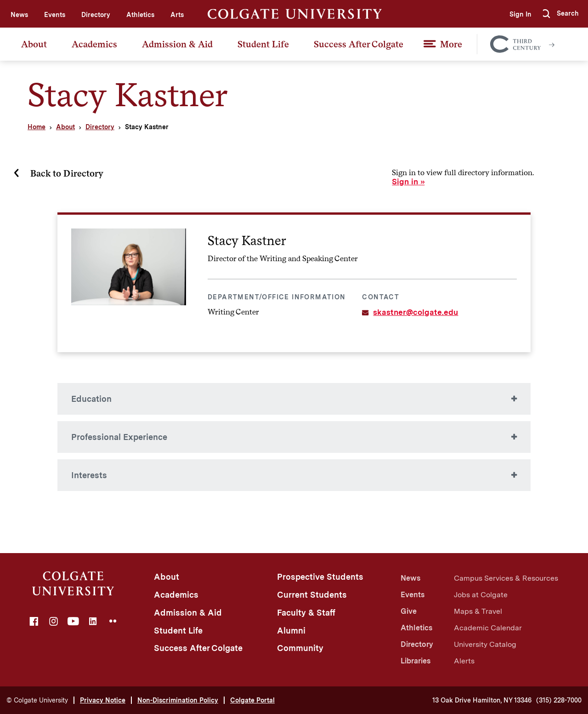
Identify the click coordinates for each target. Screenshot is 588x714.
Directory (96, 15)
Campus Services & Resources (506, 578)
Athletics (140, 15)
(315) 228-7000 (559, 700)
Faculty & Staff (306, 613)
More (451, 44)
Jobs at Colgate (481, 595)
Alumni (291, 631)
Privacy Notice (103, 700)
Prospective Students (320, 577)
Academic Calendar (488, 628)
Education (91, 399)
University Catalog (485, 644)
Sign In (517, 14)
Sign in (405, 182)
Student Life (263, 44)
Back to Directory (67, 173)
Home (37, 127)
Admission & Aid (177, 44)
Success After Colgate (359, 44)
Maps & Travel (478, 611)
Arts (177, 15)
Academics (94, 44)
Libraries (416, 661)
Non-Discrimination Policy (178, 700)
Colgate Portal (252, 700)
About (34, 44)
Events (55, 15)
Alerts (464, 661)
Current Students (312, 595)
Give (409, 611)
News (19, 15)
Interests (89, 475)
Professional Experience (119, 437)
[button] (560, 14)
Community (300, 648)
